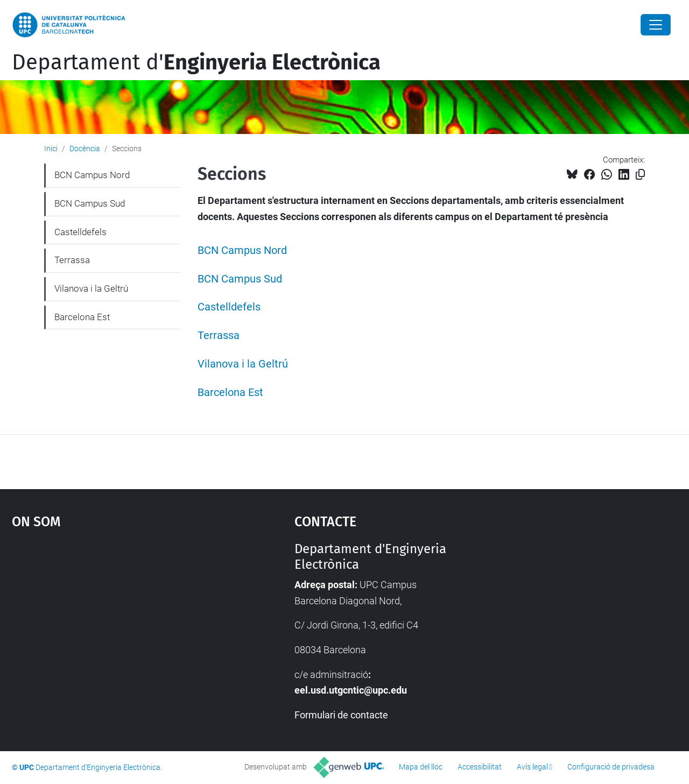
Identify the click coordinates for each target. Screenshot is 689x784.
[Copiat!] (640, 175)
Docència (85, 149)
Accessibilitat (480, 767)
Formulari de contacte (341, 715)
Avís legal (532, 767)
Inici (51, 149)
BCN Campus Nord (242, 250)
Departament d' (196, 62)
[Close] (656, 25)
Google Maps (118, 622)
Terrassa (219, 336)
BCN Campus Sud (240, 279)
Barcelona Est (230, 393)
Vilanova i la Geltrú (243, 364)
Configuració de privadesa (611, 767)
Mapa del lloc (421, 767)
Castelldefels (229, 307)
